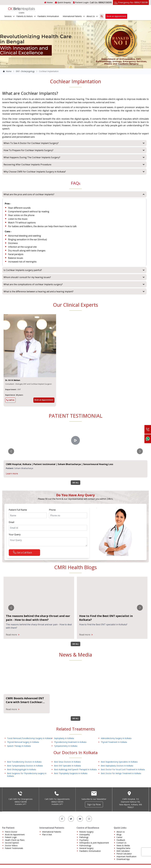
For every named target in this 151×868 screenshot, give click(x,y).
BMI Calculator (123, 848)
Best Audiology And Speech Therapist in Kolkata (75, 767)
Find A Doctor (11, 829)
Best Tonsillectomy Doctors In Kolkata (24, 759)
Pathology (84, 835)
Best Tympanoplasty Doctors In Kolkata (25, 763)
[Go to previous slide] (11, 451)
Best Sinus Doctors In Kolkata (67, 759)
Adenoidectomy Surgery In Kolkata (116, 736)
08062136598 (21, 799)
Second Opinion (12, 840)
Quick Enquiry (63, 2)
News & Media (123, 843)
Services (10, 16)
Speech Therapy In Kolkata (19, 743)
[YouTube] (80, 816)
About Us (92, 16)
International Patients (74, 16)
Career (119, 835)
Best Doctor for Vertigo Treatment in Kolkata (121, 771)
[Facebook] (62, 816)
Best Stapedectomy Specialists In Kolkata (119, 759)
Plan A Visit (47, 832)
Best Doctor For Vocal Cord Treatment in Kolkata (123, 767)
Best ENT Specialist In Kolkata (67, 763)
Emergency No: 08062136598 (133, 2)
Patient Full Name (18, 510)
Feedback (121, 838)
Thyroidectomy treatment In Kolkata (70, 740)
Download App (123, 857)
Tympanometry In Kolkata (66, 743)
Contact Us (121, 840)
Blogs (119, 832)
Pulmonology (85, 843)
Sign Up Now (94, 802)
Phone (52, 510)
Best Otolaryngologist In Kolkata (22, 767)
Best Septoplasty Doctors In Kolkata (117, 763)
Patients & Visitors (26, 16)
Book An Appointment (15, 832)
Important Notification (126, 854)
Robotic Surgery (86, 829)
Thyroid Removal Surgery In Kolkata (23, 740)
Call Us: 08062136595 (101, 2)
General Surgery (86, 846)
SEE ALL (75, 483)
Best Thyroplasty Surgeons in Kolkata (71, 771)
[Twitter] (71, 816)
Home (48, 2)
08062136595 (57, 799)
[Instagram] (89, 816)
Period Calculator (124, 851)
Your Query (15, 534)
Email (11, 522)
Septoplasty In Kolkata (64, 736)
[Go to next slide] (140, 451)
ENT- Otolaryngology (25, 71)
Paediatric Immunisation (48, 16)
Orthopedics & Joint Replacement (94, 840)
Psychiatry (84, 838)
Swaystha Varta (123, 846)
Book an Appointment (116, 16)
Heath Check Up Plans (15, 838)
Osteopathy (85, 832)
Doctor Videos (11, 843)
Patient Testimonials (14, 846)
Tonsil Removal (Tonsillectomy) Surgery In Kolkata (29, 736)
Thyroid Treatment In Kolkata (114, 740)
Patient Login (81, 2)
